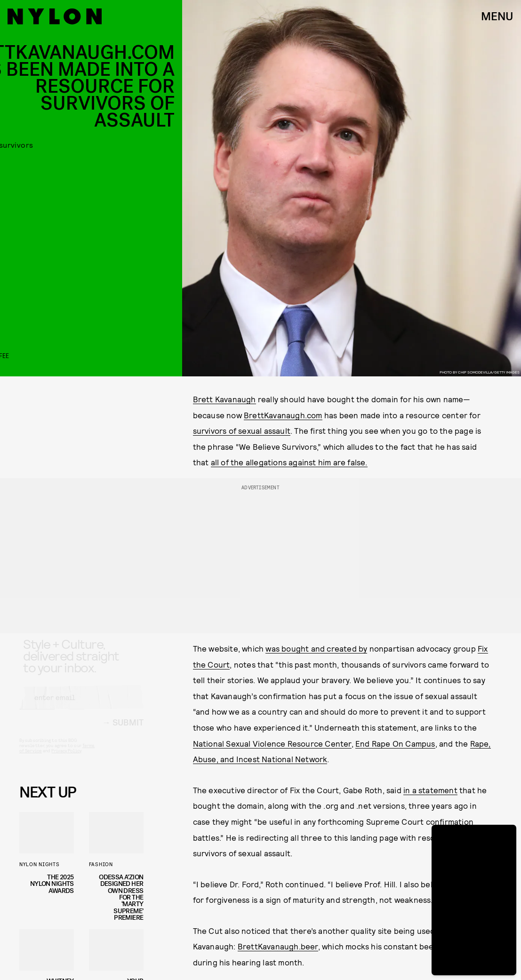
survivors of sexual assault (242, 430)
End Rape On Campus (395, 743)
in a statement (430, 790)
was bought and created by (316, 648)
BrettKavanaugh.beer (278, 946)
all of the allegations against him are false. (289, 462)
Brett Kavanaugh (224, 399)
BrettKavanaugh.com (283, 415)
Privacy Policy (66, 759)
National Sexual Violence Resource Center (272, 743)
